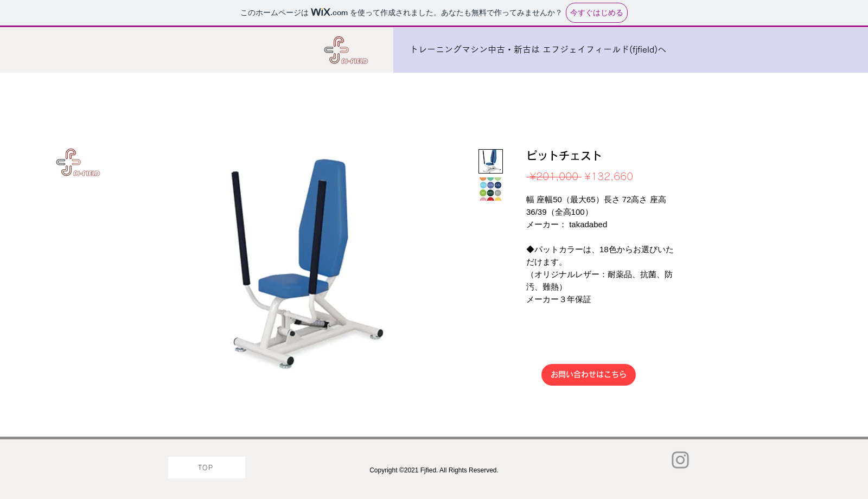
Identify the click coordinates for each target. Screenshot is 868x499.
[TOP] (207, 468)
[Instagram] (680, 460)
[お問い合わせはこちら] (589, 375)
